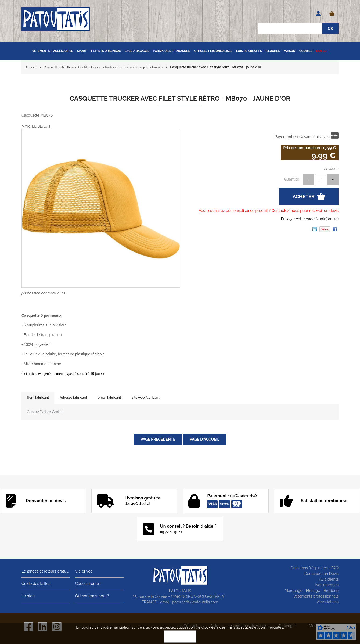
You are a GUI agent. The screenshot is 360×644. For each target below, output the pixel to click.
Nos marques (327, 585)
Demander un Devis (321, 574)
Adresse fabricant (73, 398)
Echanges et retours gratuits (46, 571)
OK (180, 636)
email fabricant (109, 398)
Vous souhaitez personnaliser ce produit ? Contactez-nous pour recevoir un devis (269, 211)
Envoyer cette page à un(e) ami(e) (310, 219)
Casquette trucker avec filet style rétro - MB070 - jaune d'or (180, 98)
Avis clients (329, 579)
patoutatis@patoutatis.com (195, 602)
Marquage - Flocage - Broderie (312, 591)
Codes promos (88, 584)
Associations (328, 602)
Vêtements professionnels (316, 596)
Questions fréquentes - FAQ (314, 568)
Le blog (28, 596)
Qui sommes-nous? (92, 596)
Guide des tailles (36, 584)
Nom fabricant (38, 398)
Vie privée (84, 571)
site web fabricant (146, 398)
